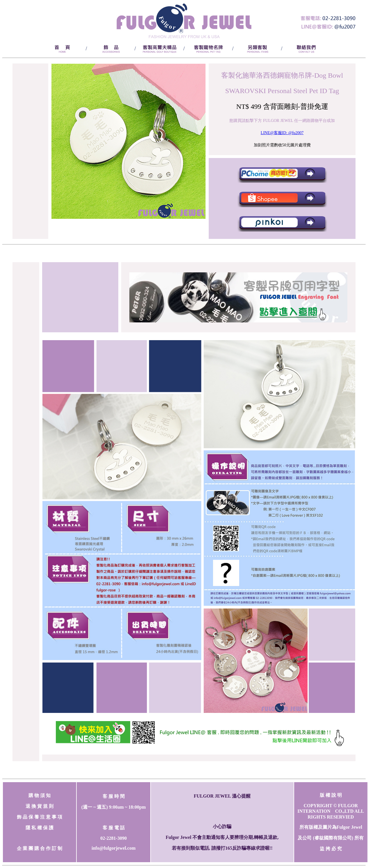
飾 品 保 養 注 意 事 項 (40, 817)
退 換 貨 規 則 (40, 806)
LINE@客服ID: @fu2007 (282, 133)
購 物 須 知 (40, 795)
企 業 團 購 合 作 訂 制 (40, 848)
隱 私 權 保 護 (40, 828)
